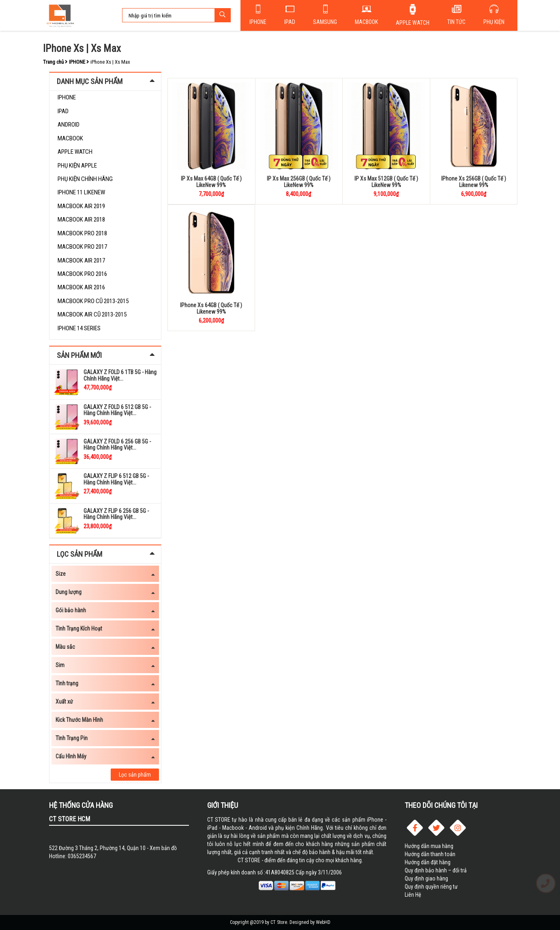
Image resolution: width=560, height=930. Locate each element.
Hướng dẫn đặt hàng (428, 862)
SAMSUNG (325, 22)
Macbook (366, 22)
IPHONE (67, 97)
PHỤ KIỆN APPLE (77, 166)
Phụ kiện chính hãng (85, 179)
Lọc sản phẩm (135, 775)
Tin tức (456, 22)
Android (69, 125)
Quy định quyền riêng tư (431, 887)
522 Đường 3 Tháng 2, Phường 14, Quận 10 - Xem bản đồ (113, 848)
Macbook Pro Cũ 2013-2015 (93, 301)
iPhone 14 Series (79, 328)
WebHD (323, 922)
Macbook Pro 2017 (82, 247)
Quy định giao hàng (426, 878)
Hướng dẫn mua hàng (429, 846)
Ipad (290, 22)
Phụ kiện (494, 22)
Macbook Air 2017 (81, 260)
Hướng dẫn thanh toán (430, 854)
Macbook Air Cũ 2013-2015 (92, 314)
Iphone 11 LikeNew (81, 192)
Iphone (258, 22)
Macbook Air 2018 (81, 220)
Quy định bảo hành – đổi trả (436, 870)
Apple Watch (413, 23)
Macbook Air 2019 (81, 206)
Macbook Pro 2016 (82, 274)
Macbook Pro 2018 (82, 233)
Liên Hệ (413, 895)
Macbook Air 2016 (81, 287)
